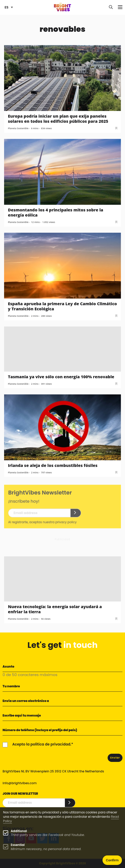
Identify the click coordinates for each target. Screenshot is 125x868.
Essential (18, 845)
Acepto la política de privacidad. (42, 744)
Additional (19, 831)
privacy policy (66, 525)
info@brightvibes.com (20, 783)
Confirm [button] (112, 860)
